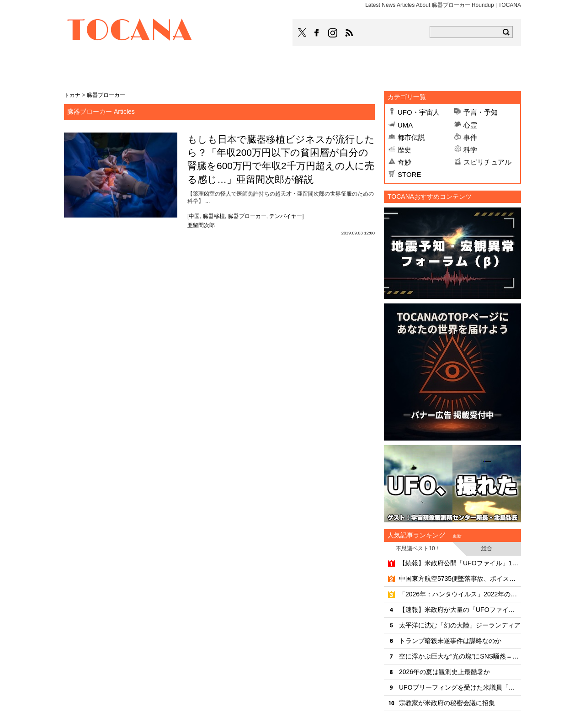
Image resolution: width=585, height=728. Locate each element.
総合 (487, 548)
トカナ (72, 95)
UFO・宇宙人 (419, 112)
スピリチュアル (487, 162)
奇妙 (404, 162)
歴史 (404, 150)
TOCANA (130, 31)
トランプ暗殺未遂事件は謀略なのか (450, 641)
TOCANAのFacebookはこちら (317, 33)
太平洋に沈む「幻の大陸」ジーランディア (460, 625)
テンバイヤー (286, 216)
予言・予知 (481, 112)
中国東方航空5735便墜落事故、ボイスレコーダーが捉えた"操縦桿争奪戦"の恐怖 (460, 579)
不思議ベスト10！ (418, 548)
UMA (405, 125)
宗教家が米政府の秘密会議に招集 (447, 703)
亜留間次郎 (201, 225)
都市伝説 (411, 137)
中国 (194, 216)
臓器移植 (214, 216)
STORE (409, 174)
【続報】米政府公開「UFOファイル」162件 (460, 563)
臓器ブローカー (247, 216)
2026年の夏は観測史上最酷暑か (444, 672)
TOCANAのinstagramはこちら (333, 33)
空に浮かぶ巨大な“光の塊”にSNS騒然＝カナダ (460, 656)
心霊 (470, 125)
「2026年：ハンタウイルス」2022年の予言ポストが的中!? (460, 594)
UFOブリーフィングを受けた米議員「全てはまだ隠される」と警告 (460, 687)
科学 (470, 150)
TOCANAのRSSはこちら (349, 33)
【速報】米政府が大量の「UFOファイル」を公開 (460, 610)
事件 (470, 137)
